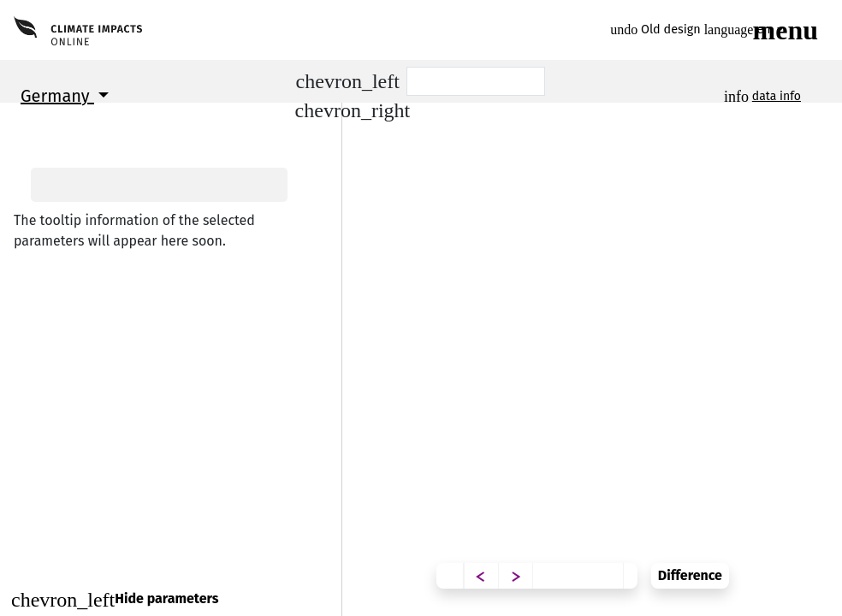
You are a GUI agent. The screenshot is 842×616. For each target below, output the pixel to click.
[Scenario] (476, 81)
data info (777, 96)
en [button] (739, 30)
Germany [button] (57, 96)
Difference (789, 563)
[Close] (171, 599)
